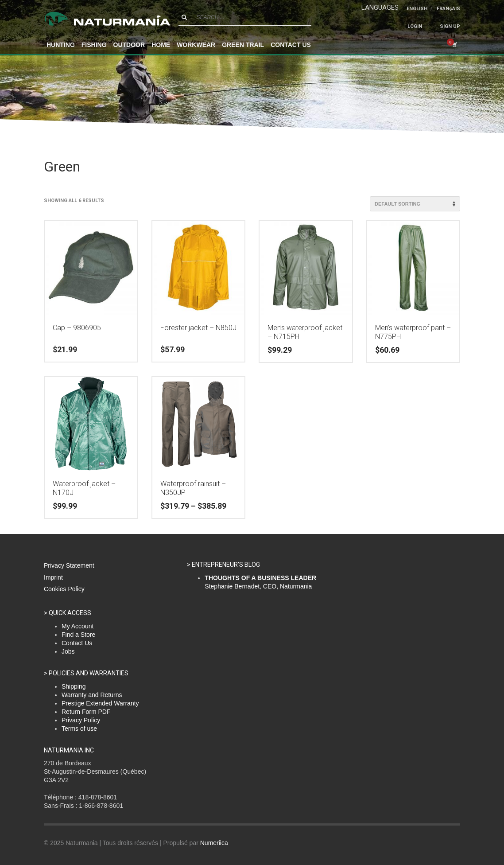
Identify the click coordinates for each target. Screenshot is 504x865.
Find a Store (78, 635)
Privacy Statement (69, 565)
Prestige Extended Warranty (100, 703)
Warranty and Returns (92, 695)
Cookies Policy (64, 589)
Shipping (74, 686)
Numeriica (214, 843)
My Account (78, 626)
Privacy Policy (81, 720)
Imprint (53, 577)
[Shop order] (415, 204)
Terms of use (79, 729)
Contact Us (77, 643)
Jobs (68, 651)
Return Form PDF (86, 712)
